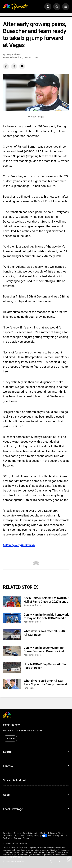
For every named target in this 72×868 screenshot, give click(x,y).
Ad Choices (20, 836)
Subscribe (10, 738)
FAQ (43, 833)
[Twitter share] (14, 66)
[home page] (15, 7)
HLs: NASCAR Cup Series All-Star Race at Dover (45, 666)
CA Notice (7, 838)
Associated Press (32, 605)
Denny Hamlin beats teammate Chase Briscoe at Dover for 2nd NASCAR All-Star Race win (44, 649)
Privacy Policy (33, 836)
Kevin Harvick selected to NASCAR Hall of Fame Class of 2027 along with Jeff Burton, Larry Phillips (46, 600)
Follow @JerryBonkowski (19, 545)
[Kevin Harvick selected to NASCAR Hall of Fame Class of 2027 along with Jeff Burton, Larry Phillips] (12, 601)
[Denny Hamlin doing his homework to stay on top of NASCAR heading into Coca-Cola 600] (12, 618)
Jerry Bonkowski (14, 54)
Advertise (7, 833)
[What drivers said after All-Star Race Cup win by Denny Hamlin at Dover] (12, 684)
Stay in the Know (12, 725)
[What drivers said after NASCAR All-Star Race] (12, 635)
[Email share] (22, 66)
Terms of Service (22, 838)
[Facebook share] (6, 66)
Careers (17, 833)
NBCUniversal (21, 843)
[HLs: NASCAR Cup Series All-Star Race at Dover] (12, 668)
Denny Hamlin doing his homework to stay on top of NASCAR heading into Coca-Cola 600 (46, 616)
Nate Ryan (29, 688)
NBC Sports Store (55, 833)
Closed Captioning (31, 833)
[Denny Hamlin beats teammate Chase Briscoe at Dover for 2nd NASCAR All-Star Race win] (12, 651)
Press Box (8, 836)
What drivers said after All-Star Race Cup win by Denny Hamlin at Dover (45, 682)
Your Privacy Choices (58, 836)
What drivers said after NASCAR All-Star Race (44, 633)
